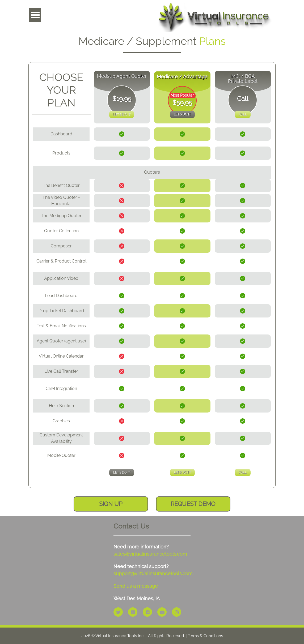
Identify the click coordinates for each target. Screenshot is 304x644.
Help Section (61, 406)
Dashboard (61, 134)
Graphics (61, 421)
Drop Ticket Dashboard (61, 311)
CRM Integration (61, 388)
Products (61, 153)
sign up (111, 504)
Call (243, 114)
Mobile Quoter (61, 455)
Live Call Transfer (61, 371)
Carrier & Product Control (61, 261)
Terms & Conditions (205, 636)
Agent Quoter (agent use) (61, 341)
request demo (193, 504)
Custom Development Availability (61, 438)
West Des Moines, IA (137, 598)
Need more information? (150, 550)
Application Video (61, 278)
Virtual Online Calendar (61, 356)
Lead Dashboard (61, 296)
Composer (61, 246)
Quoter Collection (61, 231)
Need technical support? (152, 570)
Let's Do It (122, 114)
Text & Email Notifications (61, 326)
